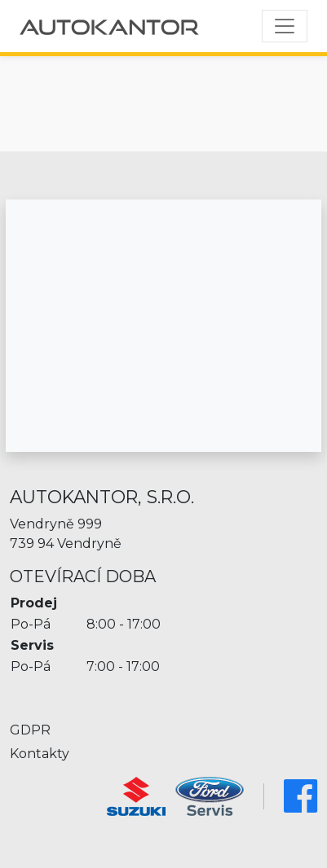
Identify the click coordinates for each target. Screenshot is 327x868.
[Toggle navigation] (285, 26)
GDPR (30, 730)
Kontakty (40, 754)
